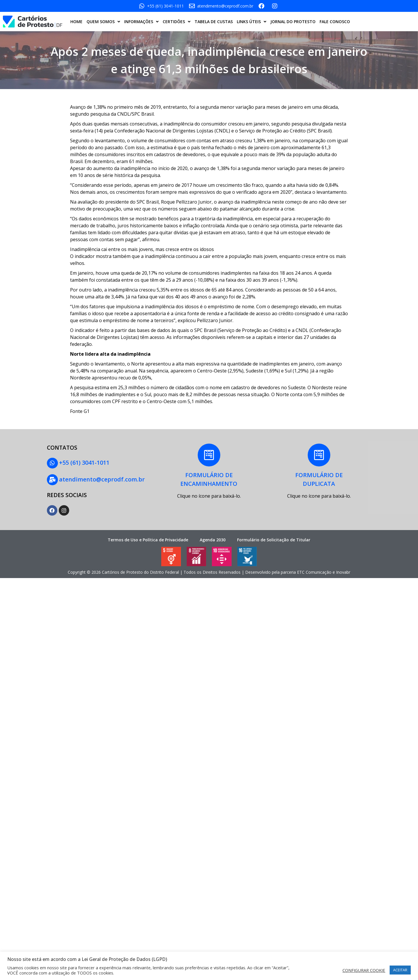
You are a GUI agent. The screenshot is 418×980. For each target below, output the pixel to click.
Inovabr (343, 571)
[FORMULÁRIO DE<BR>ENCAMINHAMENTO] (209, 455)
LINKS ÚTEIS (252, 22)
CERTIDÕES (177, 22)
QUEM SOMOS (103, 22)
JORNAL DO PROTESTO (293, 22)
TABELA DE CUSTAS (214, 22)
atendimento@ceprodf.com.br (101, 479)
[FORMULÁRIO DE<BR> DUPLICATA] (319, 455)
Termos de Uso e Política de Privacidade (148, 539)
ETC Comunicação (314, 571)
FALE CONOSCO (335, 22)
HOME (76, 22)
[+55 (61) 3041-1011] (52, 463)
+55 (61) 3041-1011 (84, 463)
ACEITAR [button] (400, 970)
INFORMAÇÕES (141, 22)
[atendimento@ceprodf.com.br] (52, 479)
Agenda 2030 (213, 539)
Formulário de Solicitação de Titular (274, 539)
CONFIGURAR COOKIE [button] (364, 970)
